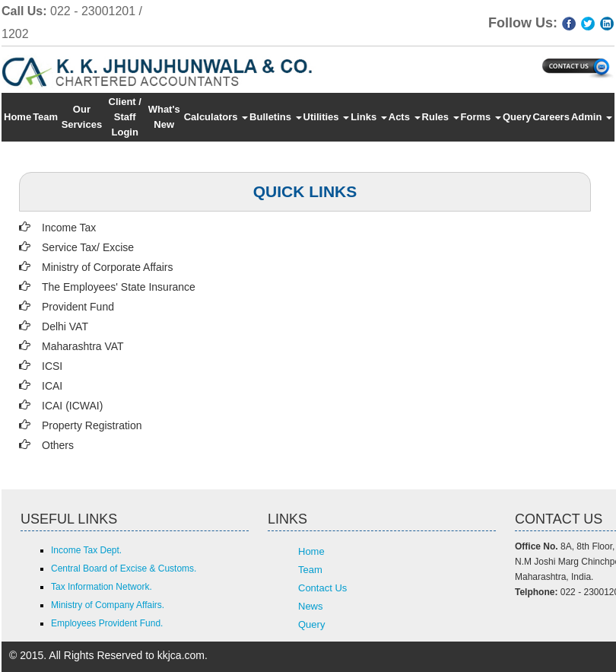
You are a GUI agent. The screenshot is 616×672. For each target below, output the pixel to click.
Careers (551, 117)
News (311, 606)
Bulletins (276, 117)
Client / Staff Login (125, 117)
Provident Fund (78, 307)
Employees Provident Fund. (107, 623)
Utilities (327, 117)
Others (58, 445)
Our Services (82, 117)
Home (17, 117)
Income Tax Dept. (86, 550)
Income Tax (69, 228)
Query (517, 117)
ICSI (52, 366)
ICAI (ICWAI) (72, 406)
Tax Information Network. (102, 587)
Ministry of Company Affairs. (108, 605)
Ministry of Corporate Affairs (107, 267)
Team (45, 117)
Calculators (216, 117)
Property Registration (92, 425)
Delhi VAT (65, 326)
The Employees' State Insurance (119, 287)
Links (369, 117)
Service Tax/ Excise (88, 247)
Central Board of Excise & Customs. (124, 568)
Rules (441, 117)
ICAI (52, 386)
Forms (481, 117)
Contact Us (322, 588)
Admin (592, 117)
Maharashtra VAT (83, 346)
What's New (164, 117)
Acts (405, 117)
